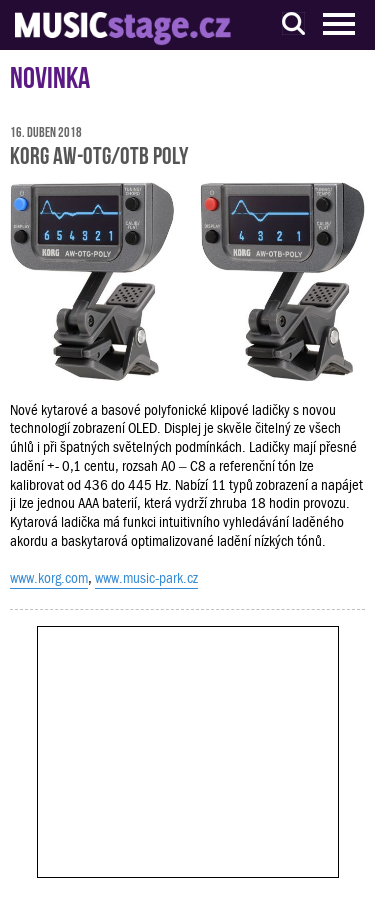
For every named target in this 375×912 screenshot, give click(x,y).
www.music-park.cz (146, 578)
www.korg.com (49, 578)
